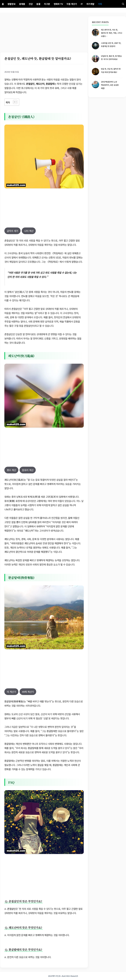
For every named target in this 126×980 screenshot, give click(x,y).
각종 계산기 (72, 4)
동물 (38, 4)
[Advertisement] (44, 34)
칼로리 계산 (28, 470)
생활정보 (11, 4)
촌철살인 (11, 909)
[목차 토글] (14, 102)
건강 (31, 4)
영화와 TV (58, 4)
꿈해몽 (22, 4)
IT (82, 4)
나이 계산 (29, 231)
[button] (123, 4)
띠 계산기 (11, 692)
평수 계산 (11, 470)
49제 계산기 (28, 692)
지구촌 (47, 4)
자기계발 (90, 4)
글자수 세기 (12, 231)
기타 (100, 4)
